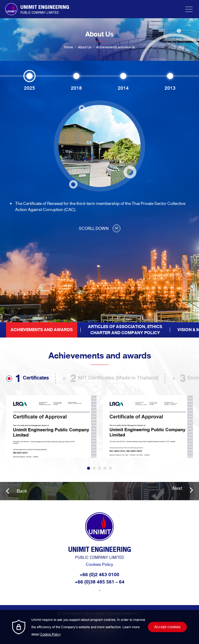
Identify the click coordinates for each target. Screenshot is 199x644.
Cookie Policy (50, 634)
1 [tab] (89, 468)
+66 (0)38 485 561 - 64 (100, 582)
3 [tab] (100, 468)
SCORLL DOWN (100, 229)
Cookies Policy (100, 564)
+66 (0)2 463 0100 (100, 575)
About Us (85, 47)
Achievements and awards (42, 330)
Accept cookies (167, 627)
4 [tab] (105, 468)
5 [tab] (110, 468)
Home (69, 47)
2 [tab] (94, 468)
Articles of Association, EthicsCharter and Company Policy (125, 330)
